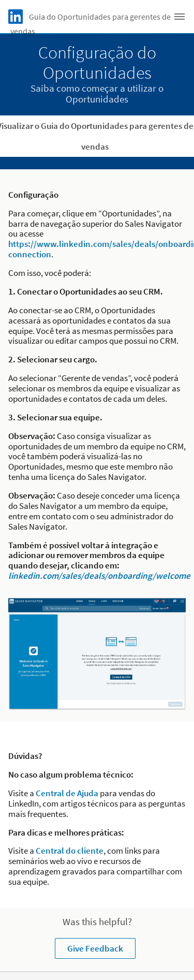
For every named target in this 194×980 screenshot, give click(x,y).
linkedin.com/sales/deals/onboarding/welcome (99, 576)
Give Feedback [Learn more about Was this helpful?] (95, 948)
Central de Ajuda (67, 793)
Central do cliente (70, 851)
